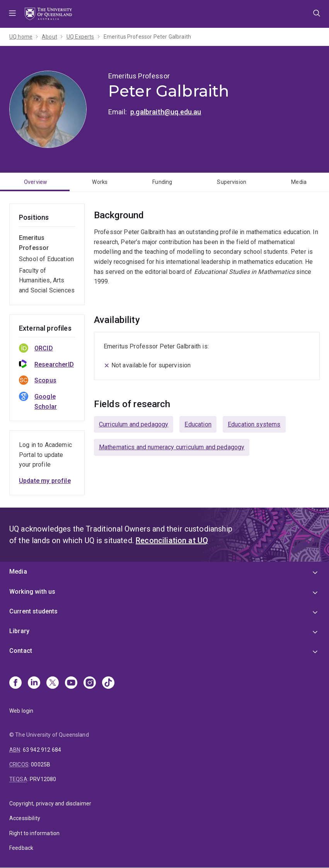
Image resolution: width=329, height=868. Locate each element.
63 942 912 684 (42, 750)
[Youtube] (71, 683)
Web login (21, 711)
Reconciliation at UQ (172, 540)
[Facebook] (15, 683)
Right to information (34, 833)
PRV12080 (43, 779)
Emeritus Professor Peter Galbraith (147, 37)
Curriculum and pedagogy (134, 424)
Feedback (21, 848)
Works (100, 182)
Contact (21, 651)
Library (19, 631)
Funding (162, 182)
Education (198, 424)
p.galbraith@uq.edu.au (166, 112)
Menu (12, 14)
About (49, 37)
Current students (34, 611)
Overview (36, 182)
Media (18, 572)
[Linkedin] (34, 683)
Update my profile (45, 481)
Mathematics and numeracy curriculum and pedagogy (172, 447)
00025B (41, 764)
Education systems (254, 424)
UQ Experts (80, 37)
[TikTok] (108, 683)
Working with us (32, 592)
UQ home (21, 37)
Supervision (232, 182)
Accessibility (25, 818)
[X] (53, 683)
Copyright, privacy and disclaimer (50, 803)
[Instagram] (90, 683)
